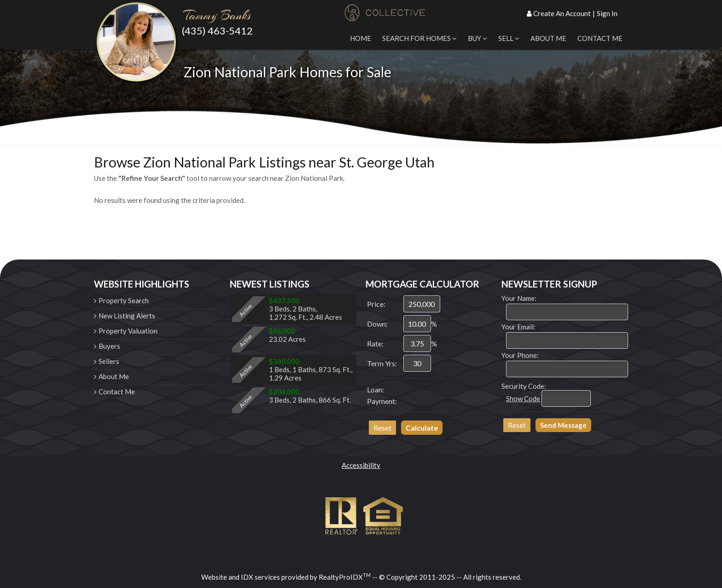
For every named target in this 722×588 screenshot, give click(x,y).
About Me (548, 38)
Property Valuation (128, 331)
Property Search (124, 300)
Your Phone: (520, 355)
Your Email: (518, 327)
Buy (477, 38)
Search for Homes (419, 38)
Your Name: (519, 298)
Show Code (523, 398)
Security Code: (524, 386)
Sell (509, 38)
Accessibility (361, 465)
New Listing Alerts (127, 316)
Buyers (109, 346)
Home (361, 38)
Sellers (109, 361)
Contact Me (600, 38)
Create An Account (562, 13)
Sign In (607, 13)
